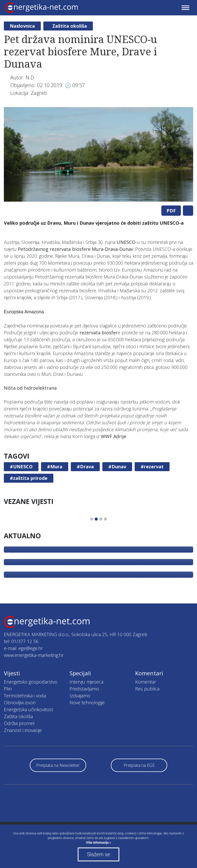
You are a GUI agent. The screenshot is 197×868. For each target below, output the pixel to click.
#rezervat (152, 467)
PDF (171, 211)
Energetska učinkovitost (28, 709)
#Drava (85, 467)
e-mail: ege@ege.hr (23, 648)
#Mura (55, 467)
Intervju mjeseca (86, 682)
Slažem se (98, 854)
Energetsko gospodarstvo (31, 682)
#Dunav (117, 467)
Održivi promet (19, 723)
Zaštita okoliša (70, 26)
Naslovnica (22, 26)
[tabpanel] (98, 154)
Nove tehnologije (87, 702)
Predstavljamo (84, 689)
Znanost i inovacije (23, 730)
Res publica (147, 689)
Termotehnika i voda (25, 696)
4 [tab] (105, 519)
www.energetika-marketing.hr (34, 655)
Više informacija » (99, 843)
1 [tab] (92, 519)
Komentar (146, 682)
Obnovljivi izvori (20, 702)
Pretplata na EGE (139, 765)
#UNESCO (21, 467)
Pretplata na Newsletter (58, 765)
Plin (8, 689)
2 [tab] (96, 519)
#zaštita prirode (29, 478)
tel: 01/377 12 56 (21, 641)
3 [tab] (101, 519)
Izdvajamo (80, 696)
